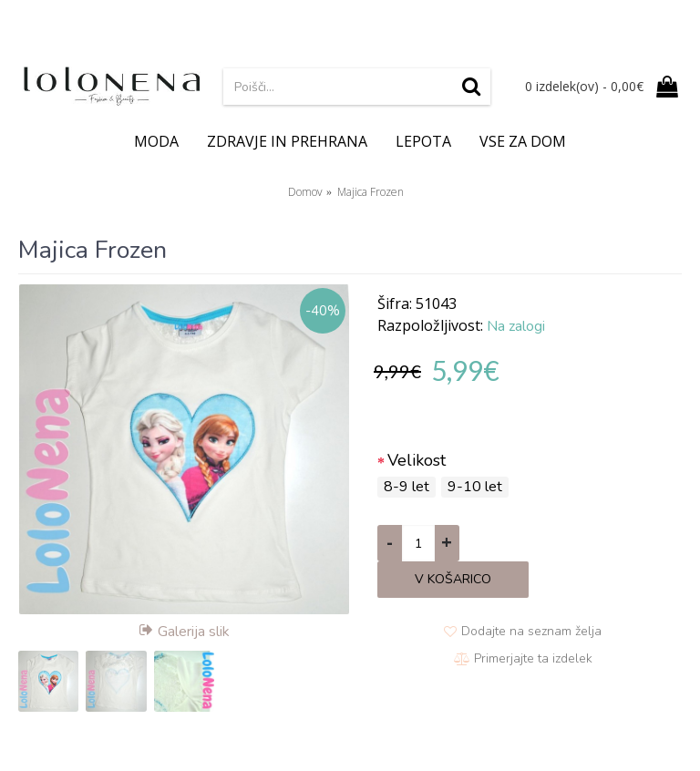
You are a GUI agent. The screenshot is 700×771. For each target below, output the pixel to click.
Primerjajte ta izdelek (533, 658)
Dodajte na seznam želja (531, 631)
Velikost (417, 460)
